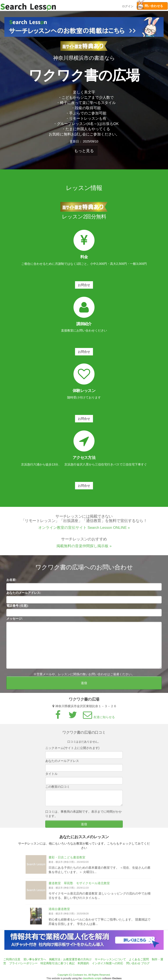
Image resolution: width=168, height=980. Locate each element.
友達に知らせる (98, 719)
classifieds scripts (92, 978)
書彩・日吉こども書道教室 (67, 859)
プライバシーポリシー (23, 963)
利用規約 (83, 963)
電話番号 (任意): (17, 607)
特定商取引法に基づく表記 (58, 963)
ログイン (128, 6)
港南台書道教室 (59, 911)
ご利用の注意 (12, 959)
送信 (84, 685)
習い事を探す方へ (35, 959)
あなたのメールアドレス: (24, 594)
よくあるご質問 (139, 959)
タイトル (51, 775)
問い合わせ (133, 963)
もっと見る (84, 151)
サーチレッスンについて (110, 959)
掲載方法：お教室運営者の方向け (70, 959)
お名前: (11, 581)
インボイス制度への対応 (108, 963)
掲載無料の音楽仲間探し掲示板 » (84, 548)
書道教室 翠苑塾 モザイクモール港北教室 (79, 885)
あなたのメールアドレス (62, 762)
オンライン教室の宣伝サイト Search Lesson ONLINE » (84, 529)
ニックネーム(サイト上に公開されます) (72, 750)
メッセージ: (15, 620)
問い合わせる (150, 6)
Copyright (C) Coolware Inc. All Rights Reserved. (84, 975)
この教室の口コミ (58, 788)
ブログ (145, 963)
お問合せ (84, 285)
